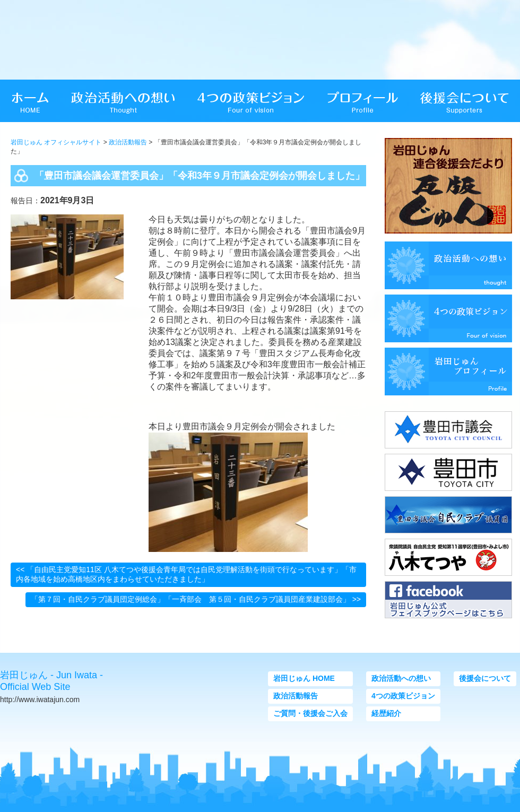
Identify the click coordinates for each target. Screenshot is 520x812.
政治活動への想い (401, 678)
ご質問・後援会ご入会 (310, 713)
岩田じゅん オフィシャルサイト (56, 142)
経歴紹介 (386, 713)
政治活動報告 (128, 142)
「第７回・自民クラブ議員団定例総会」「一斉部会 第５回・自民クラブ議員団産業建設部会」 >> (196, 599)
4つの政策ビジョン (403, 696)
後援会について (485, 678)
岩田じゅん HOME (304, 678)
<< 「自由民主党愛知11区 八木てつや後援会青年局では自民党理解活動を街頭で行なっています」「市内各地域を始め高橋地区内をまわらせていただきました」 (186, 574)
